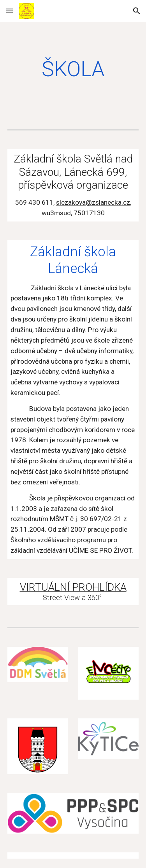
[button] (9, 11)
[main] (73, 69)
